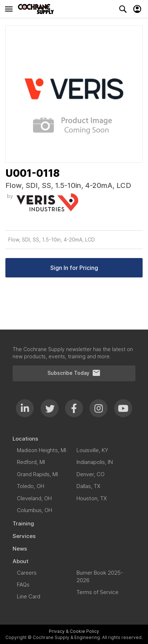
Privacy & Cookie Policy (74, 631)
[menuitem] (74, 439)
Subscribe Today (74, 373)
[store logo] (38, 9)
